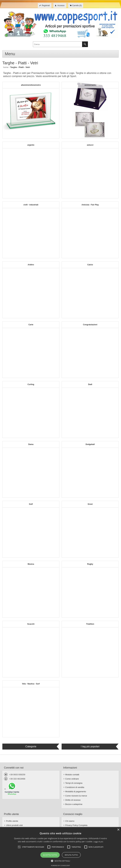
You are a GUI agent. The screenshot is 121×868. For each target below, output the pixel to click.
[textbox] (58, 44)
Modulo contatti (72, 775)
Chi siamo (70, 821)
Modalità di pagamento (76, 792)
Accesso (61, 5)
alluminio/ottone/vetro (31, 85)
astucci (90, 145)
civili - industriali (31, 205)
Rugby (90, 564)
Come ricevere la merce (76, 796)
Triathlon (90, 624)
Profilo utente (12, 821)
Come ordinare (72, 779)
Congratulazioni (90, 325)
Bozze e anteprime (74, 804)
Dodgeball (90, 444)
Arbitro (31, 265)
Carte (31, 325)
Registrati (46, 5)
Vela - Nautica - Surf (31, 684)
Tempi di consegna (74, 783)
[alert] (60, 848)
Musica (31, 564)
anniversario (90, 85)
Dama (31, 444)
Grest (90, 504)
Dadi (90, 384)
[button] (60, 861)
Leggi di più (98, 842)
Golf (31, 504)
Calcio (90, 265)
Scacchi (31, 624)
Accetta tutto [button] (50, 855)
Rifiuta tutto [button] (71, 855)
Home (6, 67)
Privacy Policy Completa (76, 825)
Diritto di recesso (73, 800)
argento (31, 145)
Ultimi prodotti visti (14, 825)
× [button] (118, 830)
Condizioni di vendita (75, 787)
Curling (31, 384)
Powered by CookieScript (60, 866)
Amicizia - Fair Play (90, 205)
